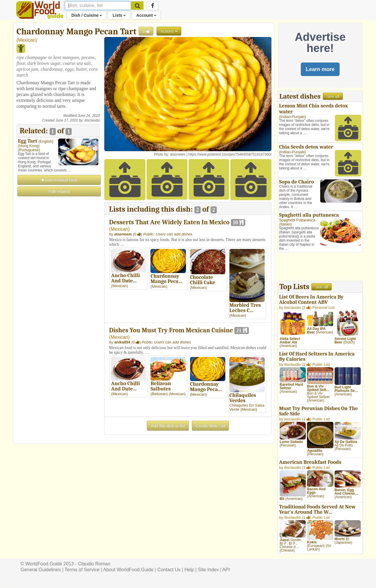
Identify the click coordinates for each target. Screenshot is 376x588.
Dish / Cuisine (87, 15)
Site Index (208, 570)
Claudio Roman (94, 564)
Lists (119, 15)
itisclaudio (92, 120)
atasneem (178, 154)
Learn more (320, 69)
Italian (285, 224)
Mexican (27, 40)
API (226, 570)
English (46, 141)
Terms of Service (82, 570)
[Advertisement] (58, 285)
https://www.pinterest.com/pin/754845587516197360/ (230, 154)
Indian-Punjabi (292, 117)
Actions (169, 31)
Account (146, 15)
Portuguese (29, 150)
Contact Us (169, 570)
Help (189, 570)
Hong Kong (29, 146)
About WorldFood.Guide (128, 570)
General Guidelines (41, 570)
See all (333, 96)
